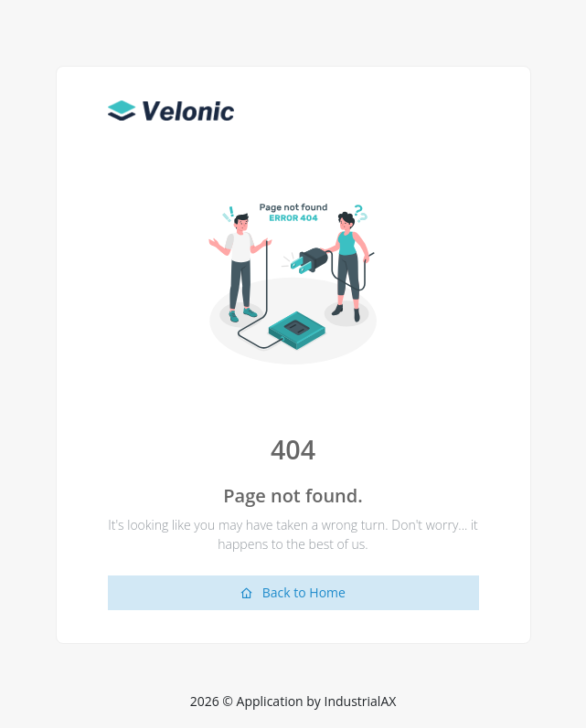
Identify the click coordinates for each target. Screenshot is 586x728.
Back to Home (293, 592)
